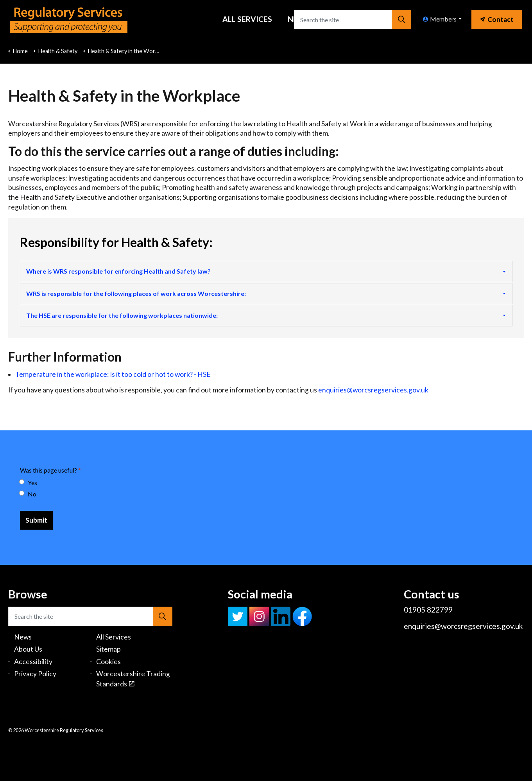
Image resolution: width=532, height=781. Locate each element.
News (23, 637)
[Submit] (36, 520)
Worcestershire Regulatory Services (69, 20)
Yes (29, 483)
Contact (497, 19)
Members (440, 19)
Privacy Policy (35, 674)
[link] (497, 18)
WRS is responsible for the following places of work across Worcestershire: (136, 293)
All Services (247, 19)
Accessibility (33, 662)
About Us (28, 649)
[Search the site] (353, 20)
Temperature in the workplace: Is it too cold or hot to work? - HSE (113, 374)
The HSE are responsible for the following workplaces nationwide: (122, 315)
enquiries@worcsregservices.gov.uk (373, 390)
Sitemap (108, 649)
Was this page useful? (50, 470)
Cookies (108, 662)
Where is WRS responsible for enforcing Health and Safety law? (118, 271)
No (28, 494)
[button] (401, 20)
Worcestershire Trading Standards (133, 679)
